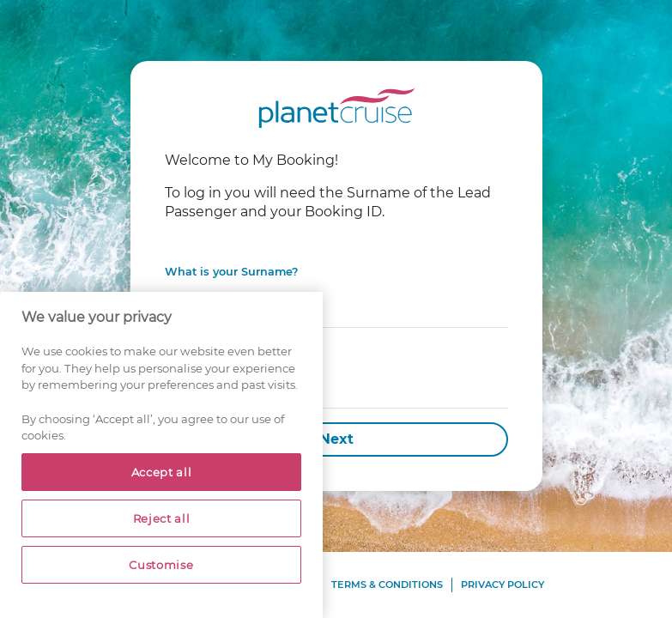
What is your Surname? (231, 272)
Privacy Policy (502, 585)
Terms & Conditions (387, 585)
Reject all (162, 518)
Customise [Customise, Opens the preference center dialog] (161, 565)
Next (336, 439)
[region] (161, 455)
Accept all (162, 472)
